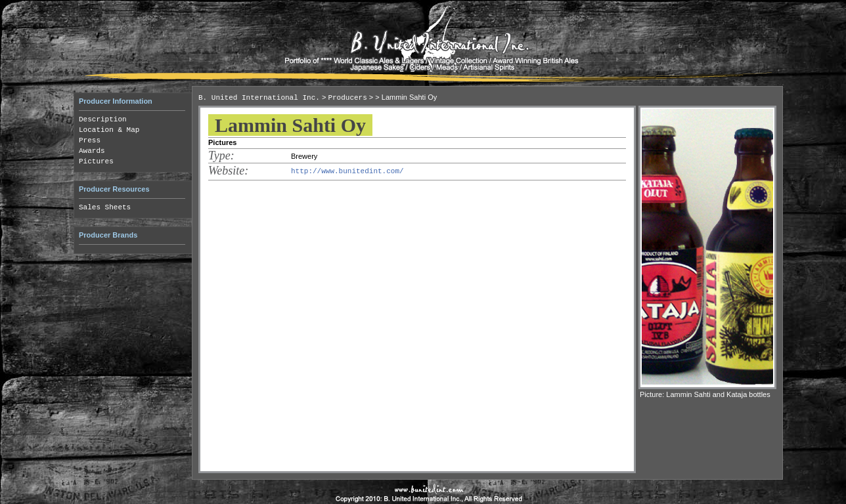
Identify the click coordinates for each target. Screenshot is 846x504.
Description (103, 119)
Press (90, 140)
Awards (92, 151)
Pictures (96, 161)
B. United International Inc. (259, 98)
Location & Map (109, 130)
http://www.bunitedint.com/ (347, 171)
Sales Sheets (105, 207)
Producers (347, 98)
